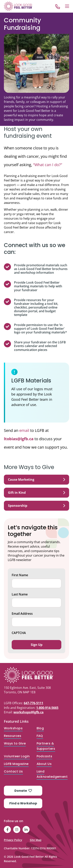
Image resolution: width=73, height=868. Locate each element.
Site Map (36, 840)
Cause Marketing (36, 480)
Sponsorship (36, 506)
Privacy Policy (13, 840)
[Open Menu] (67, 6)
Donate (23, 791)
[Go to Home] (18, 6)
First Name (20, 575)
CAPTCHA (19, 633)
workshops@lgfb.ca (29, 712)
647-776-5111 (33, 703)
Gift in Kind (36, 493)
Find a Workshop (23, 803)
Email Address (22, 614)
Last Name (20, 594)
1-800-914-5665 (47, 708)
